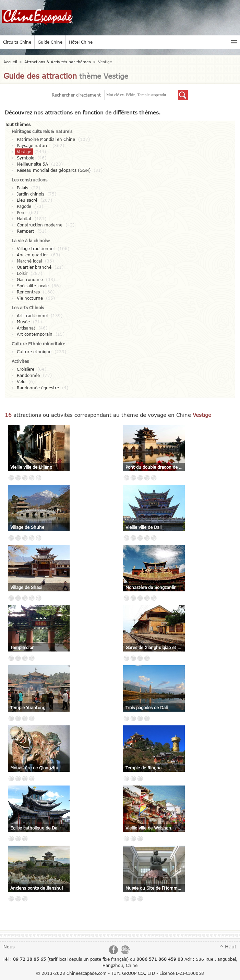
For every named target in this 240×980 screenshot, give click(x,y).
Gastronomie (30, 279)
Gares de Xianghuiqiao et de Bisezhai (154, 647)
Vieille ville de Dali (143, 527)
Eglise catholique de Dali (35, 828)
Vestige (24, 152)
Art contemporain (35, 334)
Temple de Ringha (143, 768)
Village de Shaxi (26, 587)
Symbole (26, 158)
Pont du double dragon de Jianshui (154, 467)
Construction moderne (40, 225)
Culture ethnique (34, 352)
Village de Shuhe (27, 527)
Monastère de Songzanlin (151, 587)
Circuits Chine (17, 42)
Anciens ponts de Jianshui (37, 888)
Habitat (24, 219)
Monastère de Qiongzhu (34, 768)
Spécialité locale (33, 286)
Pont (21, 212)
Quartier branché (34, 267)
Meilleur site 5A (32, 164)
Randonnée (28, 375)
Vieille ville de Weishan (148, 828)
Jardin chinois (31, 194)
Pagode (24, 206)
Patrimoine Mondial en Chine (46, 139)
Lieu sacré (27, 200)
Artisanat (26, 328)
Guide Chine (50, 42)
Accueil (10, 62)
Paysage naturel (33, 145)
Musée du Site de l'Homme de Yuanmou (154, 888)
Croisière (26, 369)
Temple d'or (22, 647)
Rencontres (28, 292)
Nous (9, 947)
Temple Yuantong (28, 708)
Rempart (26, 231)
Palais (22, 188)
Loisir (22, 273)
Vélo (21, 381)
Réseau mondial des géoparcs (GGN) (54, 170)
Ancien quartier (32, 255)
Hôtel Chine (81, 42)
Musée (23, 322)
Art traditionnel (32, 315)
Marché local (29, 261)
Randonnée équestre (38, 388)
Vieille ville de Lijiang (31, 467)
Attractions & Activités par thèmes (58, 62)
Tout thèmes (18, 124)
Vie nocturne (30, 298)
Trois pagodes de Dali (147, 708)
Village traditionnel (36, 248)
